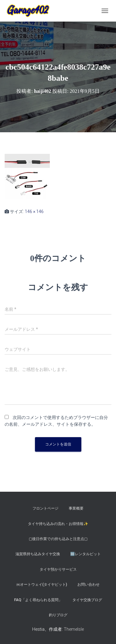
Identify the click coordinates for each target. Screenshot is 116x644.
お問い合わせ (88, 585)
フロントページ (45, 508)
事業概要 (76, 508)
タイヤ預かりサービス (58, 569)
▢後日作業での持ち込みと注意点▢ (58, 539)
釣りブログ (58, 615)
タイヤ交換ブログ (87, 600)
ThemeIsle (74, 629)
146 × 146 (34, 211)
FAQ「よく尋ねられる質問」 (38, 600)
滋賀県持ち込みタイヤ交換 (38, 554)
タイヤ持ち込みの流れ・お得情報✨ (58, 524)
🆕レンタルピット (86, 554)
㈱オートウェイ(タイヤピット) (42, 585)
